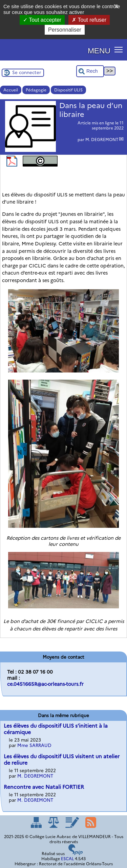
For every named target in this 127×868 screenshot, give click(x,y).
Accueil (11, 90)
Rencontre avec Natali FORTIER (44, 787)
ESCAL (67, 859)
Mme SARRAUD (34, 745)
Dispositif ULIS (68, 90)
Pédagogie (36, 90)
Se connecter (27, 72)
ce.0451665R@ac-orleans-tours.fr (45, 684)
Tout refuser (89, 20)
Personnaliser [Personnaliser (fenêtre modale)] (65, 30)
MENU (99, 51)
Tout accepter (42, 20)
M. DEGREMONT (102, 140)
